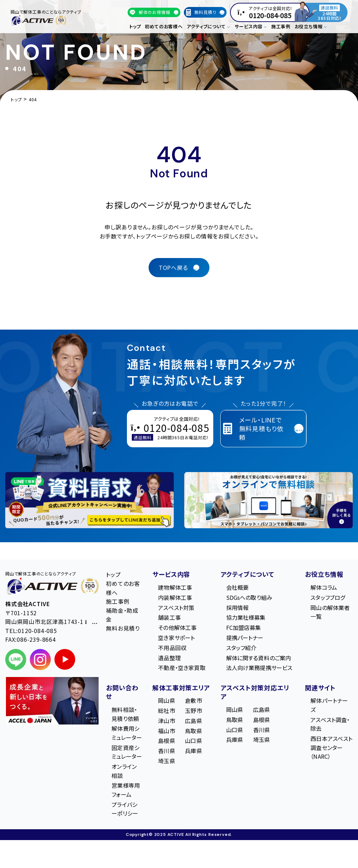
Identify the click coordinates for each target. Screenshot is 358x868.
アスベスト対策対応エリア (255, 692)
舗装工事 (169, 617)
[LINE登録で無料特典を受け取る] (89, 500)
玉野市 (193, 711)
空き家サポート (176, 638)
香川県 (166, 751)
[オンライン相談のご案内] (268, 500)
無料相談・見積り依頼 (125, 714)
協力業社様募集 (246, 617)
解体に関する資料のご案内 (259, 658)
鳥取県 (193, 731)
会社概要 (238, 587)
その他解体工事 (177, 627)
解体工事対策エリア (181, 687)
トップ (135, 26)
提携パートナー (245, 638)
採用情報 (238, 608)
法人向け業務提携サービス (259, 668)
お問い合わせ (122, 692)
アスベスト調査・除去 (330, 724)
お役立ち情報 (324, 574)
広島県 (193, 721)
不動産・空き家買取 (182, 668)
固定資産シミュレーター (127, 752)
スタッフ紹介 (241, 648)
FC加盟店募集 (244, 627)
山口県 (193, 741)
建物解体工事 (175, 587)
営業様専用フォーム (126, 790)
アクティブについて (248, 574)
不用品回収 (172, 648)
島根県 (166, 741)
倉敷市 (193, 700)
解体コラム (324, 587)
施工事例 (281, 26)
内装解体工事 (175, 597)
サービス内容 (171, 574)
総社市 (166, 711)
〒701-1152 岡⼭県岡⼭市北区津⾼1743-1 (51, 617)
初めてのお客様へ (164, 26)
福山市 (166, 731)
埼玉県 (166, 761)
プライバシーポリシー (125, 809)
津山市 (166, 721)
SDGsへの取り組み (249, 597)
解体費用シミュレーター (127, 733)
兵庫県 (193, 751)
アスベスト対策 (176, 608)
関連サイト (320, 687)
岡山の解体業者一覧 (330, 612)
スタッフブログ (328, 597)
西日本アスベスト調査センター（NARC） (331, 747)
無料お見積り (123, 628)
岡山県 (166, 700)
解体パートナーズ (329, 705)
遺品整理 (169, 658)
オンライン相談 (124, 771)
